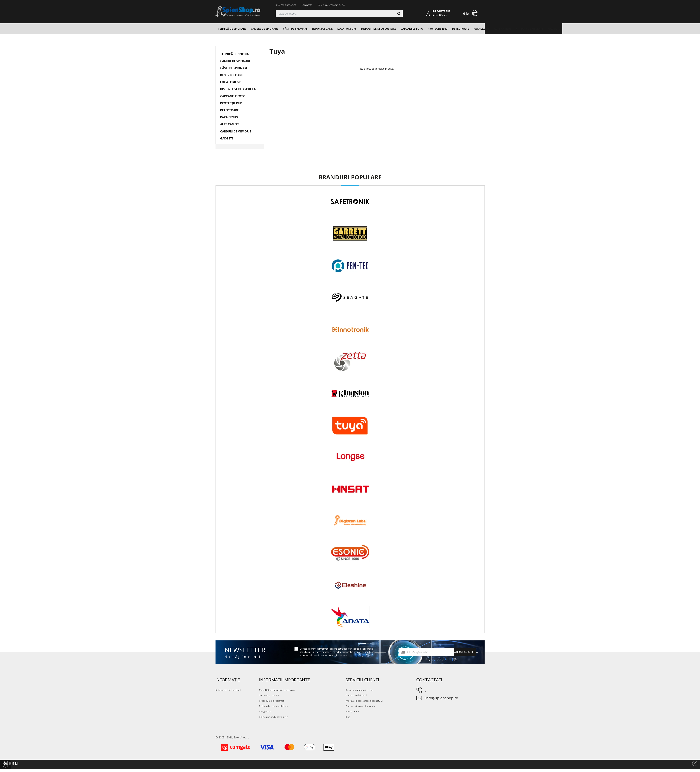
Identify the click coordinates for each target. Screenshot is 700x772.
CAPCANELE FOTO (412, 29)
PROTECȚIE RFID (438, 29)
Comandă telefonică (356, 695)
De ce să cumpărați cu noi (331, 5)
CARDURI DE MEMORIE (530, 29)
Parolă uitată (352, 712)
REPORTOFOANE (322, 29)
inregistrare (265, 712)
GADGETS (554, 29)
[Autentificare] (428, 14)
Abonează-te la (465, 652)
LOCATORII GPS (347, 29)
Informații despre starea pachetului (364, 701)
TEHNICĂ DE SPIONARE (232, 29)
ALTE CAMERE (503, 29)
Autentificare (440, 15)
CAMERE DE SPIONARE (265, 29)
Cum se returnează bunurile (360, 706)
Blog (348, 717)
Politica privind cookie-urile (274, 717)
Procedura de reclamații (272, 701)
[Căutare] (399, 14)
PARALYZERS (481, 29)
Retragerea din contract (228, 690)
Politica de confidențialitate (274, 706)
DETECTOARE (461, 29)
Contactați (307, 5)
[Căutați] (339, 14)
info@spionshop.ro (286, 5)
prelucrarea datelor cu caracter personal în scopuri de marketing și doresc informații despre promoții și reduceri (338, 654)
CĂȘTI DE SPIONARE (295, 29)
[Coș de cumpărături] (475, 13)
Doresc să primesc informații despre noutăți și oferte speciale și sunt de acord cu (338, 652)
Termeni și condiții (269, 695)
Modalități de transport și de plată (277, 690)
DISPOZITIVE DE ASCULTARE (379, 29)
